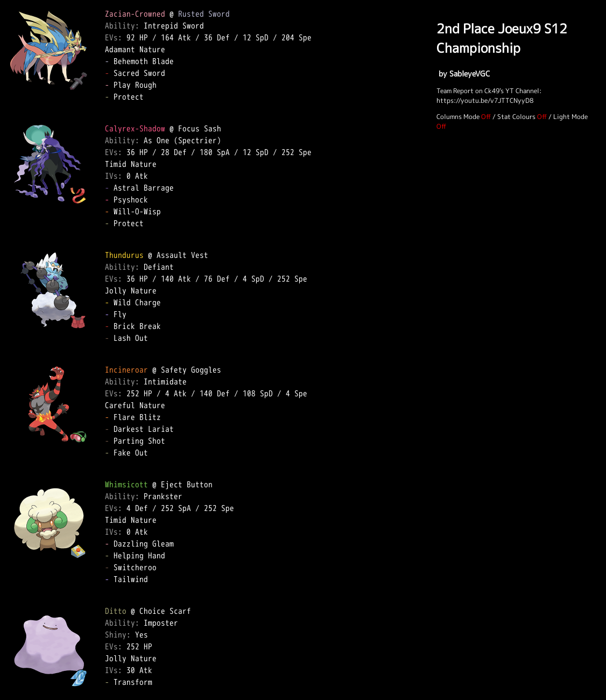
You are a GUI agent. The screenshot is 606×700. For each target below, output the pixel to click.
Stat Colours (516, 117)
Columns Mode (458, 117)
